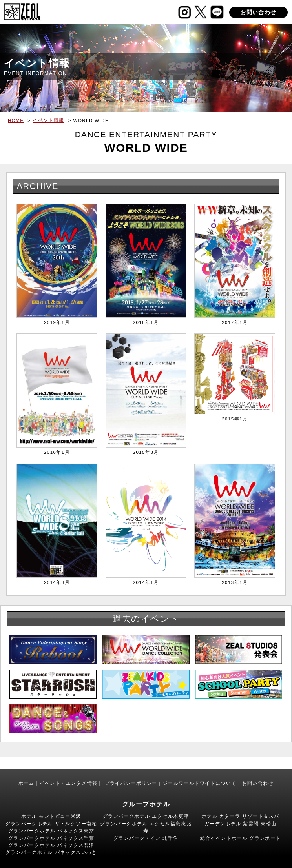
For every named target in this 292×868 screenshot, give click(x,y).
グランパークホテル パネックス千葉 (51, 838)
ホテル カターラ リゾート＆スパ (240, 816)
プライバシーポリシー (131, 783)
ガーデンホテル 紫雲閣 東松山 (241, 824)
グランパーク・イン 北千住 (146, 838)
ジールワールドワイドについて (200, 783)
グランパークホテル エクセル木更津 (146, 816)
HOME (16, 120)
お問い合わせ (258, 12)
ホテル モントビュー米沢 (51, 816)
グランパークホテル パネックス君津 (51, 845)
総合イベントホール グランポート (241, 838)
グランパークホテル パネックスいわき (51, 852)
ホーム (26, 783)
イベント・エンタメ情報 (69, 783)
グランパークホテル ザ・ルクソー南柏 (51, 824)
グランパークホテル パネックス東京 (51, 831)
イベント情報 (48, 120)
